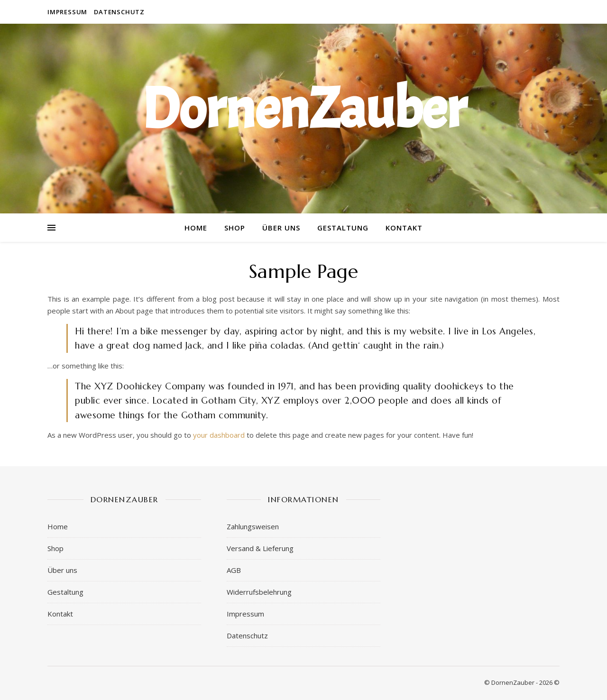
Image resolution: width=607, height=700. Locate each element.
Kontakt (404, 228)
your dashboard (219, 435)
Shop (235, 228)
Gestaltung (343, 228)
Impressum (67, 12)
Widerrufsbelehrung (259, 592)
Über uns (281, 228)
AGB (234, 570)
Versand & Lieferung (260, 548)
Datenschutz (119, 12)
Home (196, 228)
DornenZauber (304, 109)
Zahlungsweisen (253, 526)
